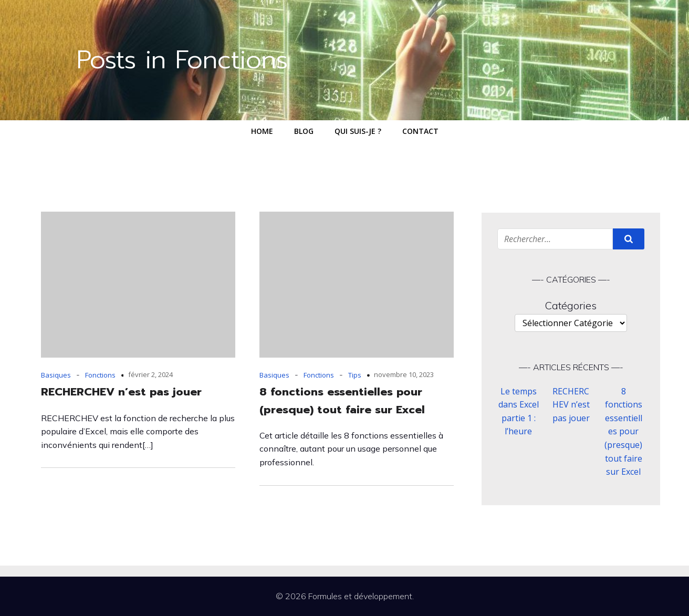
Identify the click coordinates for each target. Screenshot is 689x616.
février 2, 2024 (150, 374)
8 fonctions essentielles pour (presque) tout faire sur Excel (623, 432)
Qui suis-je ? (358, 131)
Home (262, 131)
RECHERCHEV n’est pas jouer (571, 405)
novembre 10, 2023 (404, 374)
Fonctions (100, 375)
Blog (304, 131)
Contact (420, 131)
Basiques (56, 375)
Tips (355, 375)
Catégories (571, 305)
